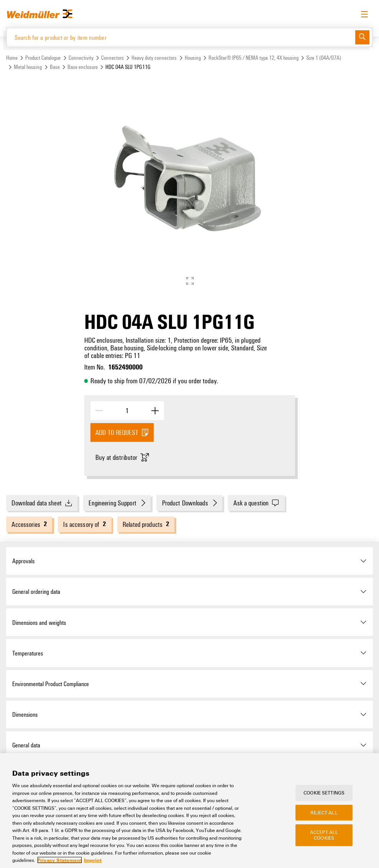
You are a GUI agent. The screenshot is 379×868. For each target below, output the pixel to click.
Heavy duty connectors (154, 58)
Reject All (324, 812)
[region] (189, 811)
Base (55, 67)
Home (12, 58)
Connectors (112, 58)
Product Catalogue (43, 58)
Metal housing (28, 67)
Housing (193, 58)
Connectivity (81, 58)
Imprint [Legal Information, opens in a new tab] (93, 860)
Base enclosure (83, 67)
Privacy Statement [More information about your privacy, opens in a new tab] (60, 860)
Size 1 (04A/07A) (324, 58)
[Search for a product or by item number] (181, 37)
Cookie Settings (324, 793)
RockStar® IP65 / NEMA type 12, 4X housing (253, 58)
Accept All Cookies (324, 835)
